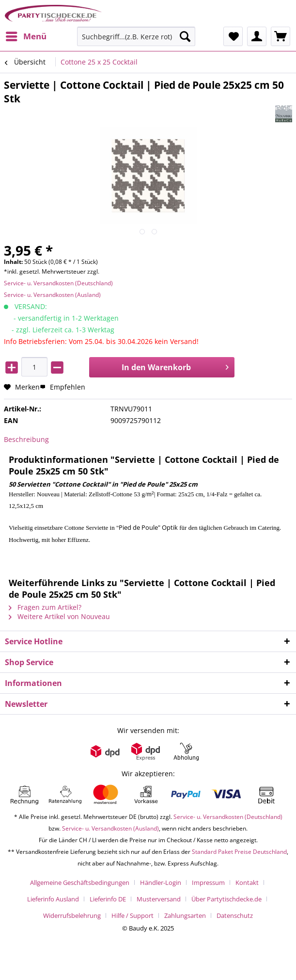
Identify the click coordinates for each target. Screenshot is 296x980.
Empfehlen (62, 387)
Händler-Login (161, 882)
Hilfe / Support (132, 915)
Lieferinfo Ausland (53, 899)
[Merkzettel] (233, 36)
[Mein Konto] (257, 36)
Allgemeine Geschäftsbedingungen (80, 882)
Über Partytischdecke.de (226, 899)
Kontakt (247, 882)
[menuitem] (26, 36)
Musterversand (159, 899)
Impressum (208, 882)
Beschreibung (26, 439)
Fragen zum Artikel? (45, 607)
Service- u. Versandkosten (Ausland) (52, 295)
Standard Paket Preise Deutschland (239, 852)
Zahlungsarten (185, 915)
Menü (26, 35)
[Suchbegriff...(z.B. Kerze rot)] (136, 36)
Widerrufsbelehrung (72, 915)
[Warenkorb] (280, 36)
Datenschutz (235, 915)
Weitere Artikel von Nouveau (59, 616)
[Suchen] (185, 36)
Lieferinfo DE (108, 899)
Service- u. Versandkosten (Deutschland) (58, 283)
